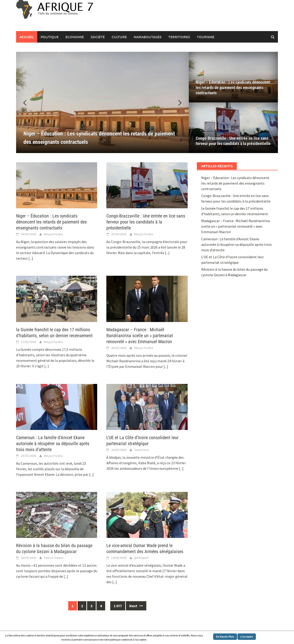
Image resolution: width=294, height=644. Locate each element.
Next (136, 606)
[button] (177, 102)
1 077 (118, 606)
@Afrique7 (141, 558)
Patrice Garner (54, 558)
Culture (119, 37)
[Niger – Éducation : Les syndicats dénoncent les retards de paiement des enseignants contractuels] (102, 102)
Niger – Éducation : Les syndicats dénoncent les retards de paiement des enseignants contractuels (233, 88)
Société (98, 37)
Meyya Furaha (53, 234)
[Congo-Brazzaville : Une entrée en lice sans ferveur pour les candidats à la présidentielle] (233, 128)
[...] (31, 258)
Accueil (27, 37)
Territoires (179, 37)
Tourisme (206, 37)
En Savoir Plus (225, 637)
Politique (50, 37)
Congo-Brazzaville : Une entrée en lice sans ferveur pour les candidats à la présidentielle (233, 141)
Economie (75, 37)
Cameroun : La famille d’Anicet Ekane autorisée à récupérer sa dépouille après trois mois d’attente (53, 444)
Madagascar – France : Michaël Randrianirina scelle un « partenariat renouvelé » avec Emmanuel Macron (140, 336)
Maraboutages (148, 37)
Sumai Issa (141, 450)
